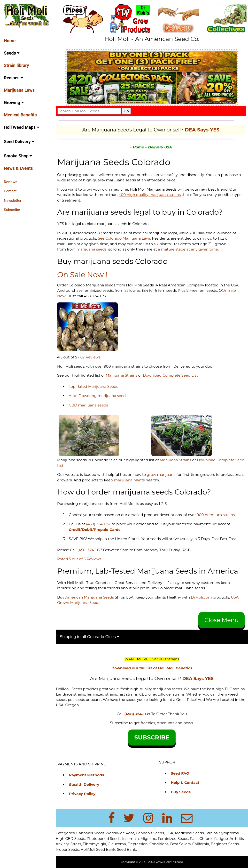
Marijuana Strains (122, 375)
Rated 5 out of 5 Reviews (79, 559)
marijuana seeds (92, 249)
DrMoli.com (201, 597)
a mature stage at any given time (188, 249)
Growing (14, 102)
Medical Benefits (20, 115)
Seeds (12, 53)
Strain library (16, 65)
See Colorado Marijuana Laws (124, 238)
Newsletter (13, 201)
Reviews (11, 182)
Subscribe (12, 210)
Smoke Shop (18, 156)
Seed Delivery (19, 142)
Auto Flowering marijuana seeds (98, 396)
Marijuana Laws (19, 90)
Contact (10, 191)
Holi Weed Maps (22, 127)
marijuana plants (130, 480)
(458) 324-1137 (98, 524)
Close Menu (221, 620)
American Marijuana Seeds (89, 597)
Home (10, 41)
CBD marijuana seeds (88, 405)
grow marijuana (161, 475)
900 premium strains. (216, 515)
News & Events (18, 168)
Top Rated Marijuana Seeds (93, 386)
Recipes (13, 78)
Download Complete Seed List (170, 375)
